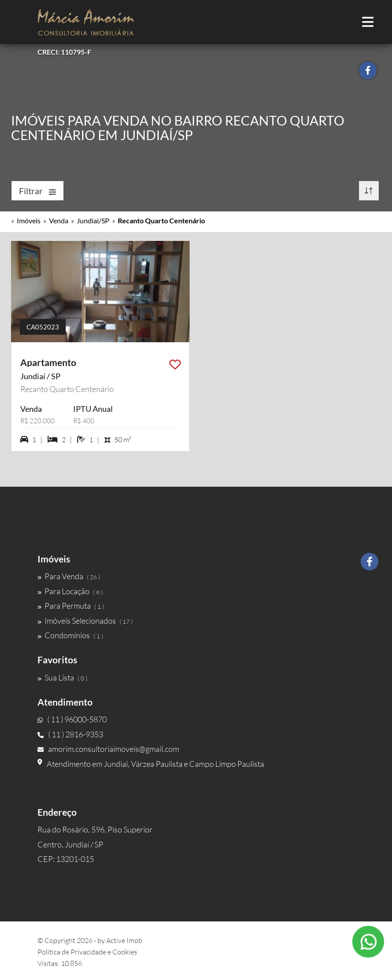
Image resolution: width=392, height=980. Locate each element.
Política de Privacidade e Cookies (87, 952)
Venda (59, 220)
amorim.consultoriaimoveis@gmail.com (108, 749)
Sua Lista (62, 677)
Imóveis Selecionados (85, 621)
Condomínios (70, 635)
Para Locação (70, 591)
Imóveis (29, 220)
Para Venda (69, 576)
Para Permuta (71, 606)
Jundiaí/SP (93, 220)
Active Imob (124, 940)
